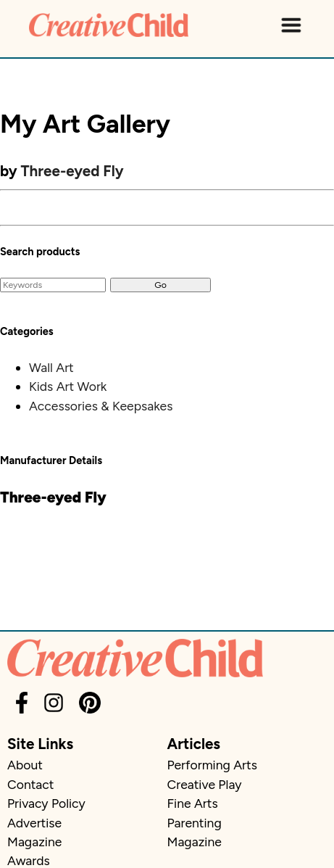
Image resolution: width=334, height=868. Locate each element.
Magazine (34, 842)
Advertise (34, 823)
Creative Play (205, 784)
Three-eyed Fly (72, 171)
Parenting (195, 823)
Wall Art (51, 367)
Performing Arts (212, 765)
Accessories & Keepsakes (101, 406)
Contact (30, 784)
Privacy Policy (46, 803)
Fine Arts (193, 803)
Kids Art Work (68, 386)
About (25, 765)
